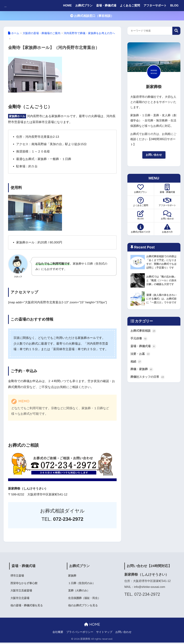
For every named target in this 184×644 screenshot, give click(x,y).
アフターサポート (155, 5)
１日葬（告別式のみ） (82, 583)
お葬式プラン (84, 5)
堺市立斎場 (18, 576)
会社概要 (58, 634)
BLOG (174, 5)
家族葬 (72, 576)
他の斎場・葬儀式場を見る (28, 607)
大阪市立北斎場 (20, 599)
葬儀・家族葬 (142, 376)
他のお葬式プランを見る (84, 607)
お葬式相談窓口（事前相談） (92, 16)
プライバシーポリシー (80, 634)
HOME (67, 5)
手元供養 (139, 344)
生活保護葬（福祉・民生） (85, 599)
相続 (136, 368)
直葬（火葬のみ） (80, 591)
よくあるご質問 (130, 5)
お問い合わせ (154, 155)
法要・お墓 (141, 360)
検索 (176, 31)
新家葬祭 (13, 5)
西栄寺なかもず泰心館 (25, 583)
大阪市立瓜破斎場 (22, 591)
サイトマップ (104, 634)
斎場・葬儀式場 (106, 5)
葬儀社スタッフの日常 (149, 384)
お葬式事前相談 (144, 336)
